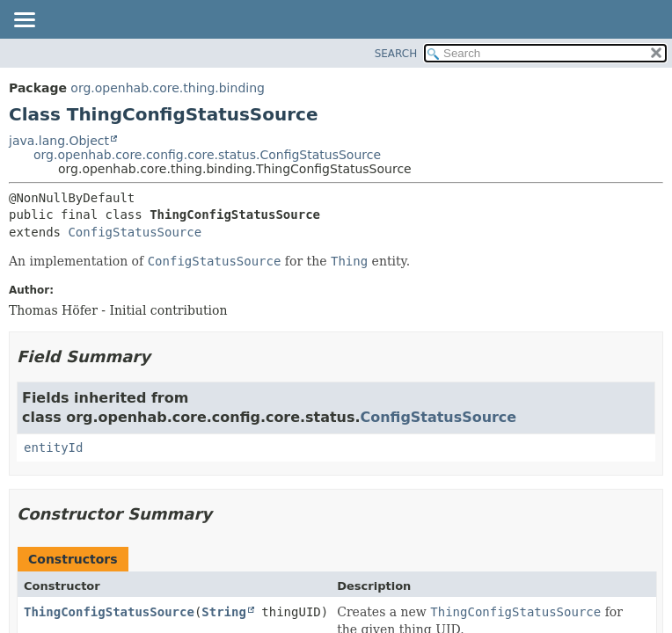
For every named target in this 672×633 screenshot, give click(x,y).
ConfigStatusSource (135, 232)
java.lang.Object (59, 141)
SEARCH (396, 54)
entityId (53, 447)
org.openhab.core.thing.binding (168, 88)
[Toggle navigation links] (24, 21)
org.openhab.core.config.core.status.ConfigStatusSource (207, 155)
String (224, 612)
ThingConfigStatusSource (109, 612)
